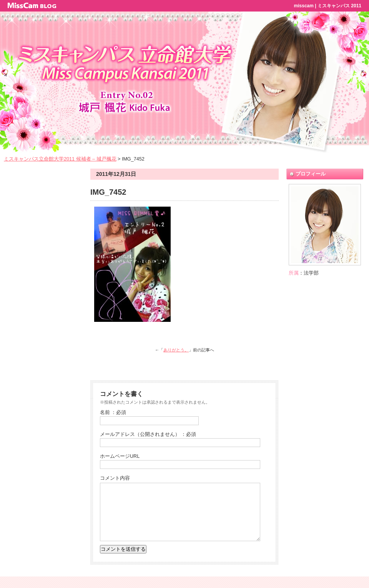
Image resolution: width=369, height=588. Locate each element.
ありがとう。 (176, 350)
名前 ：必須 (113, 412)
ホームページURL (120, 456)
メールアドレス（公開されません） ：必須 (148, 434)
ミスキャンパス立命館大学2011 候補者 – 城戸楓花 (60, 159)
